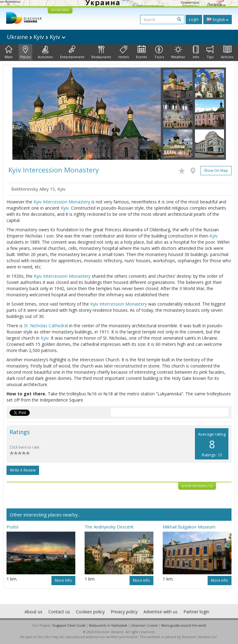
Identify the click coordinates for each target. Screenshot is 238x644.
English (218, 20)
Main (9, 52)
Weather (178, 52)
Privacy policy (124, 612)
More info (63, 580)
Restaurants (101, 52)
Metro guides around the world (184, 625)
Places (25, 52)
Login (194, 19)
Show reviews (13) (197, 486)
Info (196, 52)
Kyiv (65, 208)
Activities (45, 52)
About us (33, 612)
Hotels (124, 52)
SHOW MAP (60, 10)
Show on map (216, 170)
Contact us (59, 612)
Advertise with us (161, 612)
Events (141, 52)
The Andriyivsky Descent (109, 527)
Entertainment (72, 52)
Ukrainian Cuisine (144, 625)
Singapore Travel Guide (69, 625)
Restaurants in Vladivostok (108, 625)
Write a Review (23, 470)
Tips (210, 52)
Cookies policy (90, 612)
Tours (159, 52)
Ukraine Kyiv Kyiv (36, 37)
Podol (12, 527)
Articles (227, 52)
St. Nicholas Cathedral (46, 326)
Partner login (196, 612)
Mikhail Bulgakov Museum (189, 527)
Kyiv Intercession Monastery (62, 202)
